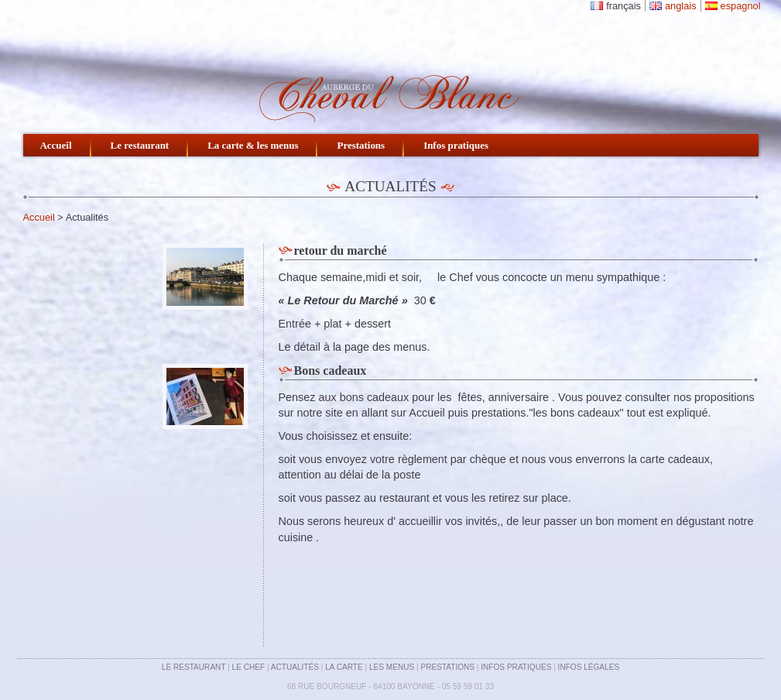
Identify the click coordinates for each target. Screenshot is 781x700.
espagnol (741, 6)
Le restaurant (140, 145)
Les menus (392, 667)
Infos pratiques (456, 145)
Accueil (56, 145)
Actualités (295, 667)
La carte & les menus (253, 145)
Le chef (249, 667)
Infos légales (589, 667)
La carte (344, 667)
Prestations (361, 145)
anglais (681, 6)
